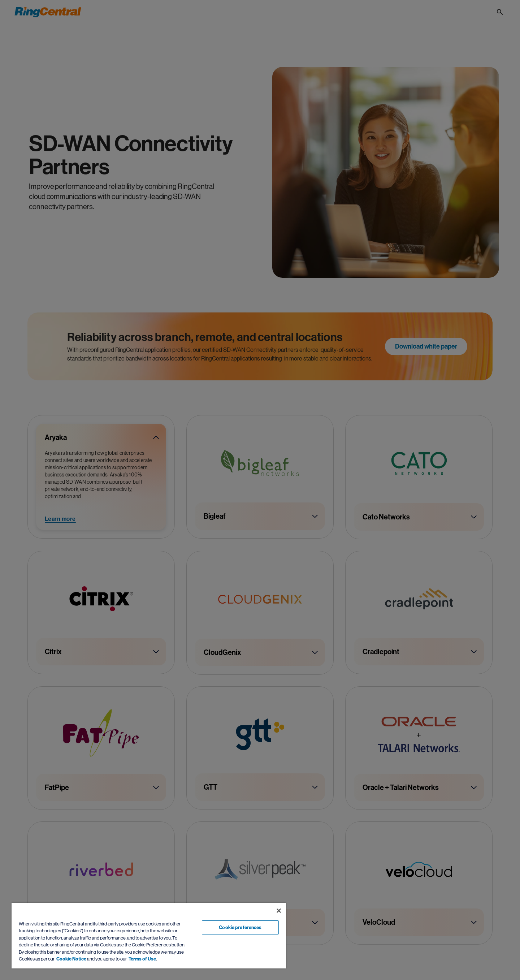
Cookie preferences (240, 927)
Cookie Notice (71, 959)
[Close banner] (279, 911)
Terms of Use (142, 959)
